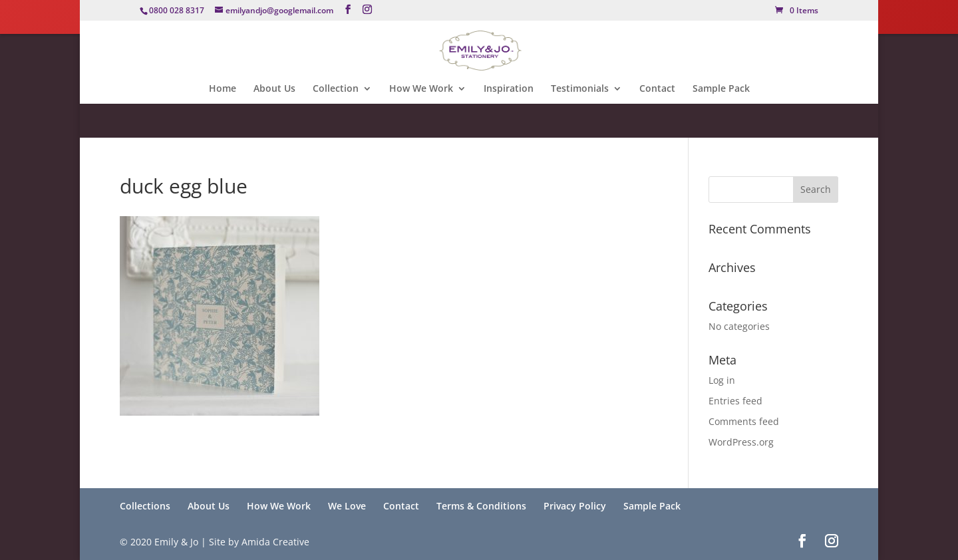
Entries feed (735, 401)
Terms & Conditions (481, 506)
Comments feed (744, 421)
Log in (722, 380)
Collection (336, 89)
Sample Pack (721, 89)
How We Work (421, 89)
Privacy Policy (575, 506)
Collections (145, 506)
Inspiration (509, 89)
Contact (657, 89)
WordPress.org (741, 442)
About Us (274, 89)
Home (223, 89)
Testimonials (580, 89)
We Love (347, 506)
